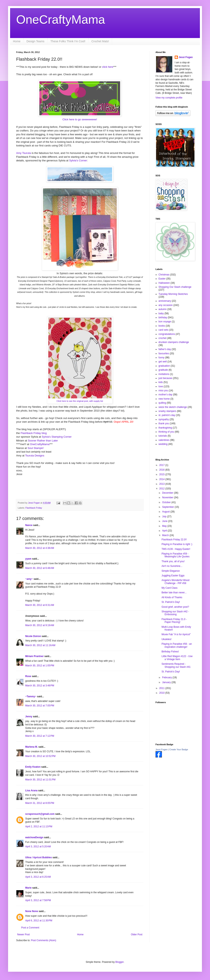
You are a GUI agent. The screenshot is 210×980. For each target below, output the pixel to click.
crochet (162, 338)
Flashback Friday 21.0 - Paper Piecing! (174, 621)
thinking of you (166, 432)
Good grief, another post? (175, 607)
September (168, 507)
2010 (162, 693)
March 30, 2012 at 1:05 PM (40, 666)
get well (163, 362)
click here (108, 67)
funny (161, 358)
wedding (163, 444)
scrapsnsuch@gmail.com (40, 814)
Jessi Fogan (186, 57)
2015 (162, 474)
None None (32, 911)
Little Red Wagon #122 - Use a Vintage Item (177, 658)
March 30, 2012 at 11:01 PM (40, 780)
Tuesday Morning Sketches (173, 294)
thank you (164, 423)
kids (161, 382)
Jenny (29, 716)
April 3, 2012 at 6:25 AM (38, 877)
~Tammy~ (31, 696)
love (161, 386)
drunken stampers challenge (174, 342)
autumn (163, 309)
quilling (162, 403)
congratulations (167, 334)
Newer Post (23, 934)
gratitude (163, 370)
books (162, 326)
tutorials (163, 436)
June (165, 521)
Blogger (119, 962)
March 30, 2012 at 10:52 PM (40, 756)
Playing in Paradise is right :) (177, 544)
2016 (162, 470)
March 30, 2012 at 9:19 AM (40, 625)
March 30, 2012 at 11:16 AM (40, 645)
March (166, 535)
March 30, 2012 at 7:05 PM (40, 706)
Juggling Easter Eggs (173, 576)
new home (164, 399)
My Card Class (170, 588)
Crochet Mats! (100, 41)
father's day (165, 349)
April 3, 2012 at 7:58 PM (38, 900)
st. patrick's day (167, 415)
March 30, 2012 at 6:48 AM (40, 568)
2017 (162, 465)
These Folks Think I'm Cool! (68, 41)
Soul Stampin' (35, 448)
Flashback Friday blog (34, 433)
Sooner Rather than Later (43, 441)
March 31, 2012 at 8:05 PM (40, 803)
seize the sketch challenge (173, 407)
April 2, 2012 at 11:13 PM (39, 827)
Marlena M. (31, 747)
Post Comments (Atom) (44, 940)
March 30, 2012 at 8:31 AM (40, 605)
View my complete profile (169, 98)
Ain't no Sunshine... (172, 566)
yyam (28, 559)
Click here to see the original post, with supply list (80, 401)
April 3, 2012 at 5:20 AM (38, 847)
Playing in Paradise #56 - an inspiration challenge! (177, 645)
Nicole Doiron (33, 636)
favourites (164, 353)
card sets (163, 330)
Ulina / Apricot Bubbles (39, 857)
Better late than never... (174, 593)
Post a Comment (30, 928)
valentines (164, 440)
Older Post (137, 934)
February (167, 677)
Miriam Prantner (34, 656)
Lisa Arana (31, 791)
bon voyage (165, 322)
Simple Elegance (171, 571)
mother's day (165, 395)
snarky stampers (167, 411)
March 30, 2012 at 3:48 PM (40, 686)
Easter (162, 279)
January (167, 682)
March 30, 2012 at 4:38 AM (40, 548)
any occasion (166, 305)
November (168, 497)
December (168, 493)
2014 (162, 479)
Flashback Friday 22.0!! (174, 540)
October (167, 502)
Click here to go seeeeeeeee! (80, 119)
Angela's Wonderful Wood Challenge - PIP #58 (175, 582)
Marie (28, 888)
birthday (163, 317)
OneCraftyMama (61, 20)
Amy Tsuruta (24, 153)
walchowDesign (34, 837)
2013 (162, 484)
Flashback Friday (34, 508)
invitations (164, 374)
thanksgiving (165, 428)
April (165, 531)
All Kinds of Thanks (172, 597)
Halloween (164, 283)
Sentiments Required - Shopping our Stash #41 (176, 665)
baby (161, 313)
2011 (162, 688)
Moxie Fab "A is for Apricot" (176, 634)
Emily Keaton (33, 767)
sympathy (164, 419)
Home (17, 41)
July (165, 516)
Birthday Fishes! (170, 652)
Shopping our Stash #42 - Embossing (175, 613)
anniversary (165, 301)
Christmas (164, 275)
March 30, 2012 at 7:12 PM (40, 736)
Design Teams (35, 41)
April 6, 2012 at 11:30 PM (39, 921)
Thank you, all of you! (173, 561)
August (166, 512)
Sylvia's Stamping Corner (57, 437)
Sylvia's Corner (78, 160)
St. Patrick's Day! (171, 602)
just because (165, 378)
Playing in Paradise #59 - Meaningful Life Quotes (175, 555)
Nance (29, 525)
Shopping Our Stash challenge (175, 287)
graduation (164, 366)
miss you (163, 391)
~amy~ (29, 579)
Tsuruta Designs (35, 456)
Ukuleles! (166, 639)
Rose (28, 676)
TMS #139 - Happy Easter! (176, 549)
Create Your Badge (179, 749)
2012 (162, 489)
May (165, 526)
